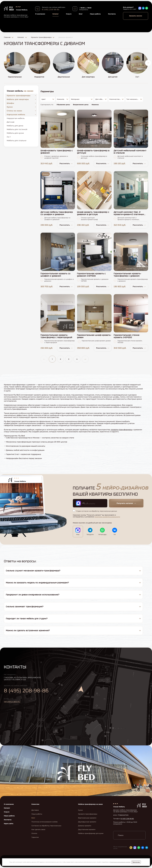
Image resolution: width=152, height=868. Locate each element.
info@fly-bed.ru (12, 702)
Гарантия (35, 837)
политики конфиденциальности (107, 517)
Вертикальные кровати (87, 818)
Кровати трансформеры (41, 37)
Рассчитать (66, 164)
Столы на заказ (14, 111)
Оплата (34, 833)
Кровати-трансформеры (88, 814)
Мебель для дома (15, 126)
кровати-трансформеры (122, 430)
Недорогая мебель (16, 118)
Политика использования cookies (120, 862)
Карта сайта (9, 824)
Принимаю (136, 862)
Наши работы (95, 14)
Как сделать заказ (38, 830)
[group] (15, 66)
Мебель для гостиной (17, 129)
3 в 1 (9, 137)
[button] (148, 63)
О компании (40, 14)
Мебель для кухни (15, 133)
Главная (7, 37)
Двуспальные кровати (87, 830)
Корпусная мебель (16, 115)
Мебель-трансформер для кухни (91, 833)
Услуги (69, 14)
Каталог (56, 14)
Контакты (112, 14)
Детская (11, 122)
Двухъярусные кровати (87, 822)
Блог (81, 14)
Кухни (10, 107)
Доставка (35, 810)
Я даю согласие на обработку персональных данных (95, 511)
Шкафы (10, 103)
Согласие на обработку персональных (46, 826)
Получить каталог (126, 503)
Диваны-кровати (66, 37)
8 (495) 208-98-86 (51, 10)
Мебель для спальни (17, 141)
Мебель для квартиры (18, 99)
